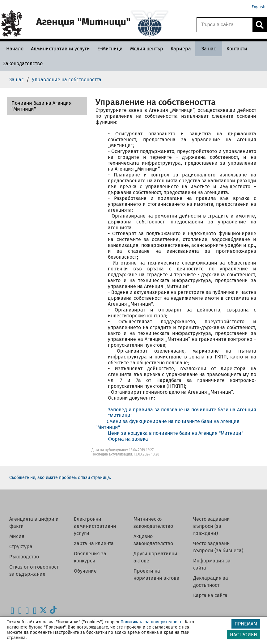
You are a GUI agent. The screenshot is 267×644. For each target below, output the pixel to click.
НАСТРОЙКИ (244, 635)
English (259, 7)
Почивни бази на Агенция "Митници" (42, 106)
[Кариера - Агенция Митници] (181, 49)
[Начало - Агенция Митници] (13, 49)
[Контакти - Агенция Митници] (237, 49)
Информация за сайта (212, 564)
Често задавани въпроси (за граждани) (212, 526)
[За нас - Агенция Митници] (209, 49)
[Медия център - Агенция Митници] (147, 49)
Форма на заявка (128, 439)
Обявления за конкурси (90, 557)
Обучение (85, 571)
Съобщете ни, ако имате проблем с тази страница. (60, 478)
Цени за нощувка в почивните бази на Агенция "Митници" (176, 433)
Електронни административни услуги (95, 526)
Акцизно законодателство (153, 540)
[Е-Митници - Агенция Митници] (110, 49)
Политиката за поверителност (151, 622)
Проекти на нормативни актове (156, 574)
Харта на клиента (94, 543)
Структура (21, 547)
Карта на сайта (210, 595)
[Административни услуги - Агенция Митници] (60, 49)
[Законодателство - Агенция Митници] (23, 64)
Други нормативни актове (155, 557)
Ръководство (24, 557)
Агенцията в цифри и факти (34, 523)
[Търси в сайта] (225, 25)
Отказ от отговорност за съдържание (34, 570)
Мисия (17, 536)
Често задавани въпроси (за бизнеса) (218, 547)
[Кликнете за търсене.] (260, 25)
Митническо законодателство (153, 523)
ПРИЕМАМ (246, 624)
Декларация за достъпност (211, 582)
